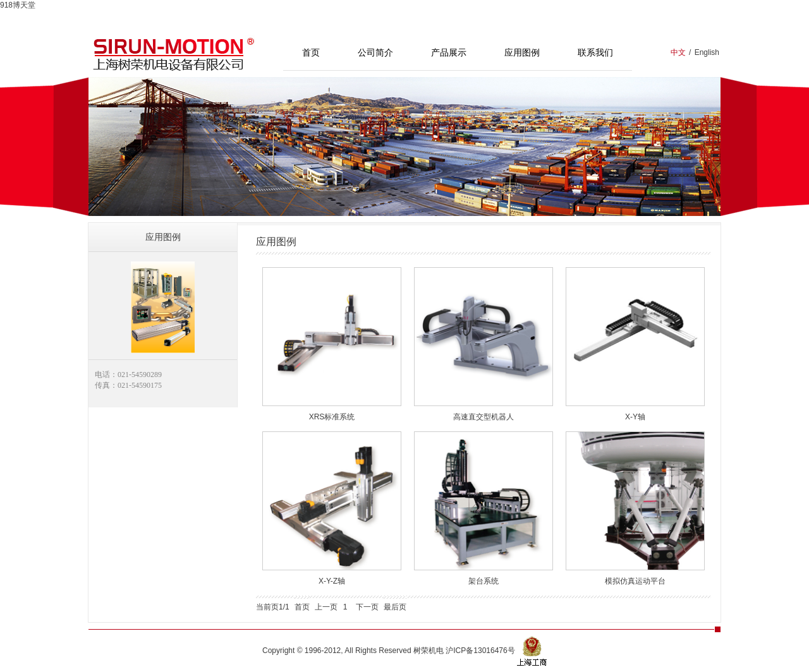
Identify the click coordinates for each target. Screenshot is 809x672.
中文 (678, 52)
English (707, 52)
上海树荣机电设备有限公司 (174, 53)
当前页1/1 (273, 607)
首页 (311, 52)
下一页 (367, 607)
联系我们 (595, 52)
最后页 (395, 607)
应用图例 (522, 52)
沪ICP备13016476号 (480, 650)
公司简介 (375, 52)
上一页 (326, 607)
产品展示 (449, 52)
